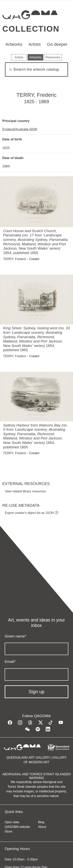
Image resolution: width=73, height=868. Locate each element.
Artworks (14, 44)
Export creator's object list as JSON (29, 513)
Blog (41, 822)
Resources (53, 57)
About (42, 827)
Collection (31, 29)
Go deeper (57, 44)
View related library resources (25, 491)
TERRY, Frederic (15, 259)
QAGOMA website (17, 827)
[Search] (36, 70)
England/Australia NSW (20, 129)
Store (8, 831)
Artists (35, 44)
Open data (12, 822)
